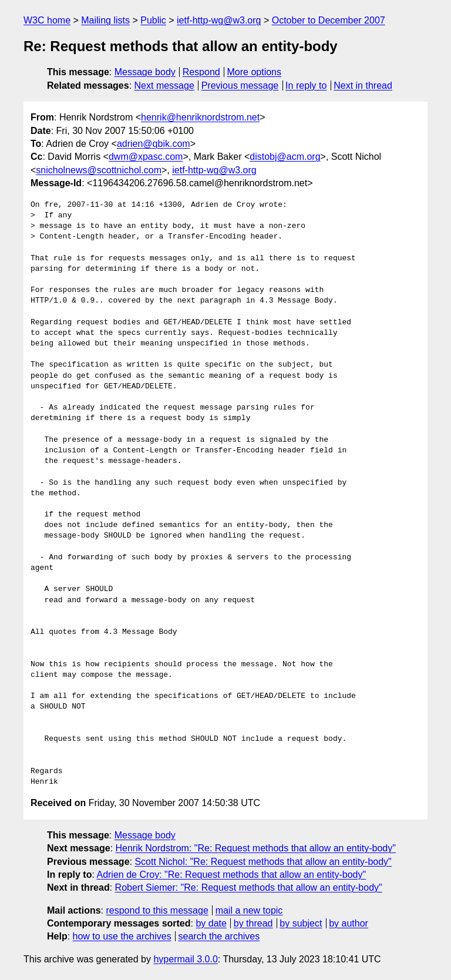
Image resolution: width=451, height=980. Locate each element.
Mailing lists (105, 20)
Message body (145, 72)
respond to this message (157, 910)
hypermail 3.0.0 (185, 959)
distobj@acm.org (285, 157)
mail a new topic (249, 910)
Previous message (240, 85)
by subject (301, 923)
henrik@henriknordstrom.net (200, 117)
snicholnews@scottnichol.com (99, 170)
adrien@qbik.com (154, 144)
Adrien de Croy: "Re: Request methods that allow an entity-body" (231, 875)
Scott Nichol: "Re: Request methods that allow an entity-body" (263, 862)
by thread (253, 923)
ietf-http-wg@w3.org (219, 20)
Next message (164, 85)
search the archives (219, 936)
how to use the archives (122, 936)
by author (349, 923)
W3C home (47, 20)
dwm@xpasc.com (146, 157)
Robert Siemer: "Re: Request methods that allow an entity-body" (249, 887)
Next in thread (363, 85)
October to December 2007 (329, 20)
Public (153, 20)
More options (255, 72)
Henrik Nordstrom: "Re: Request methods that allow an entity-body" (256, 848)
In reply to (306, 85)
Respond (201, 72)
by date (211, 923)
